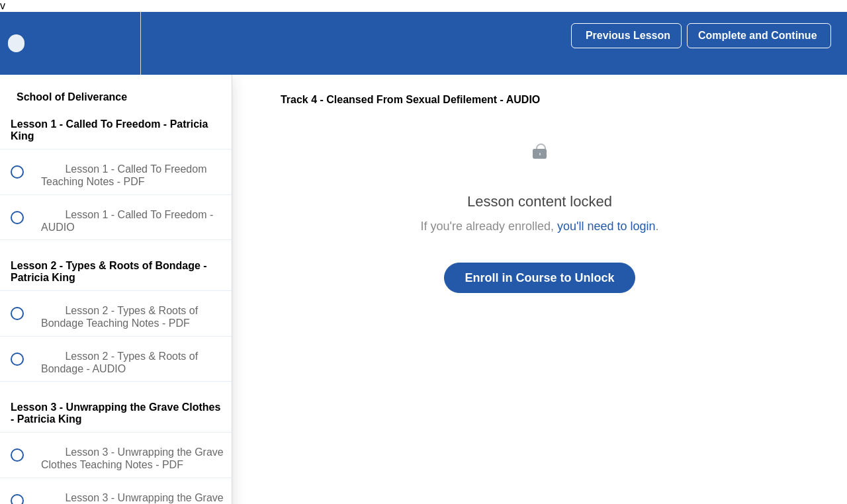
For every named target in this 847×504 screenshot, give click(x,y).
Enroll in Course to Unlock (539, 278)
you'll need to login (606, 226)
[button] (207, 43)
